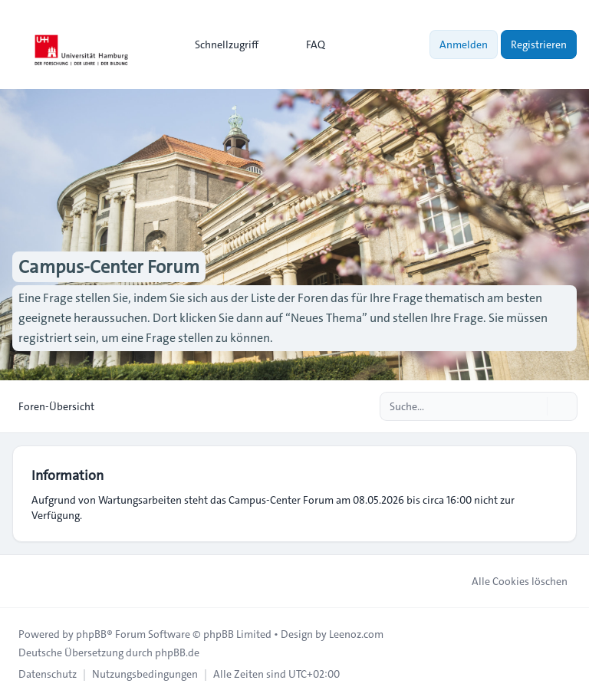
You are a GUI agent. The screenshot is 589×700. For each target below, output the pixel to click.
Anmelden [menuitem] (464, 44)
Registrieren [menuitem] (539, 44)
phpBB (91, 634)
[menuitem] (220, 44)
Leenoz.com (356, 634)
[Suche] (534, 406)
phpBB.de (177, 652)
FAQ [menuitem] (306, 44)
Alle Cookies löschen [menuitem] (510, 581)
